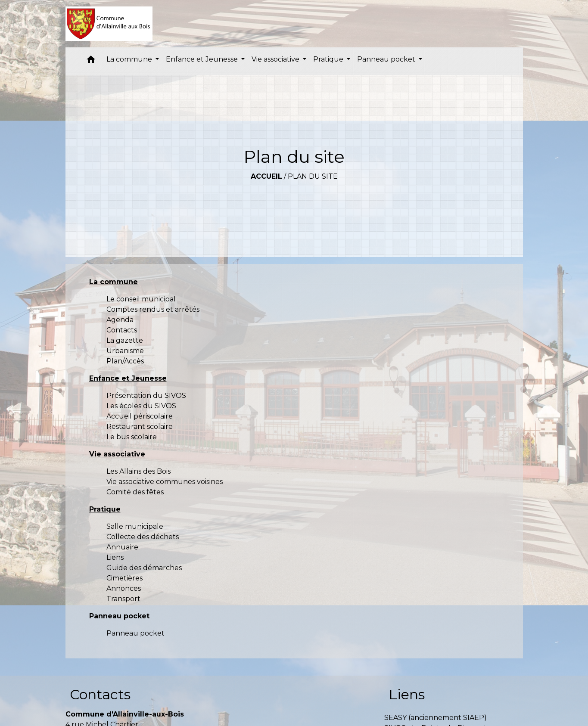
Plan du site (313, 176)
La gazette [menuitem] (125, 340)
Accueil (266, 176)
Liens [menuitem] (115, 557)
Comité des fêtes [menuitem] (135, 492)
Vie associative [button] (276, 59)
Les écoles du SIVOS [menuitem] (141, 406)
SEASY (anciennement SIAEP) (436, 718)
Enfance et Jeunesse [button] (203, 59)
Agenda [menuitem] (120, 320)
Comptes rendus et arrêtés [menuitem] (153, 309)
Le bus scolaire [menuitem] (132, 437)
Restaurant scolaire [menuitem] (140, 427)
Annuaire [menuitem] (122, 547)
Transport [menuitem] (123, 599)
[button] (91, 61)
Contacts (100, 694)
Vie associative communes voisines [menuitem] (165, 482)
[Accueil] (109, 24)
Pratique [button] (329, 59)
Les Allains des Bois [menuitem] (138, 471)
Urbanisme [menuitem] (125, 351)
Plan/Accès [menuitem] (125, 361)
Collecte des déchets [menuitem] (143, 537)
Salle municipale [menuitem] (135, 526)
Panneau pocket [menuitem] (135, 633)
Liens (407, 694)
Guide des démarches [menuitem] (144, 568)
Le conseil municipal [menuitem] (141, 299)
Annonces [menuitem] (124, 588)
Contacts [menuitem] (122, 330)
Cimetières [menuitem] (124, 578)
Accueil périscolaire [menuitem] (140, 416)
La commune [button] (130, 59)
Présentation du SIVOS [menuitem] (146, 396)
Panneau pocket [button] (387, 59)
